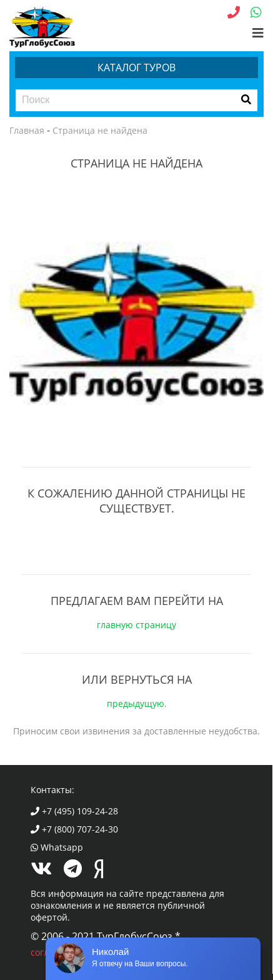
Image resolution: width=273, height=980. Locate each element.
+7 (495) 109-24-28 (74, 811)
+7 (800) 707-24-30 (74, 829)
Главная (27, 130)
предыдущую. (137, 703)
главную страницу (136, 625)
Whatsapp (57, 847)
